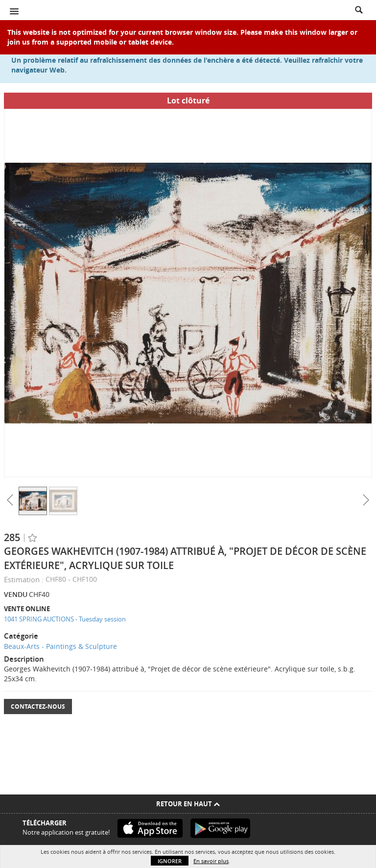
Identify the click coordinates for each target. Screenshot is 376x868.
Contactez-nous (38, 707)
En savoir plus (211, 861)
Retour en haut (188, 804)
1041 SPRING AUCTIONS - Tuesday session (65, 619)
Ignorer (170, 861)
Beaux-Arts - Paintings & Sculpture (60, 646)
